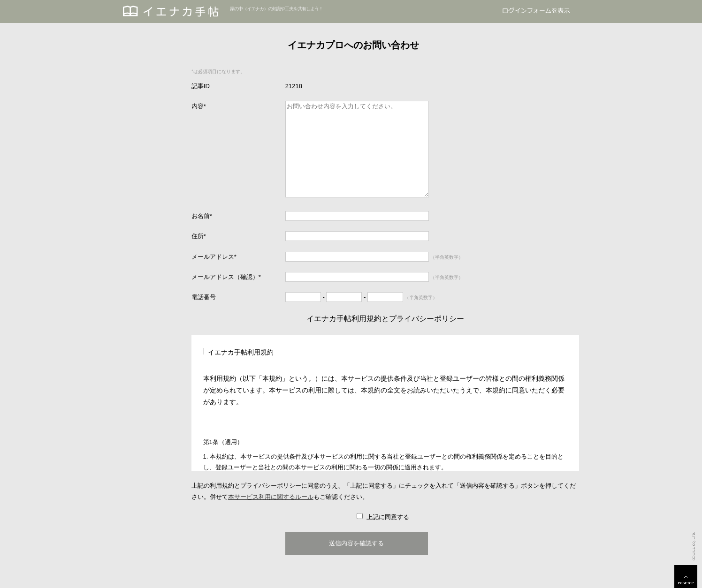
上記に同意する (387, 517)
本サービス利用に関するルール (271, 497)
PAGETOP (686, 577)
